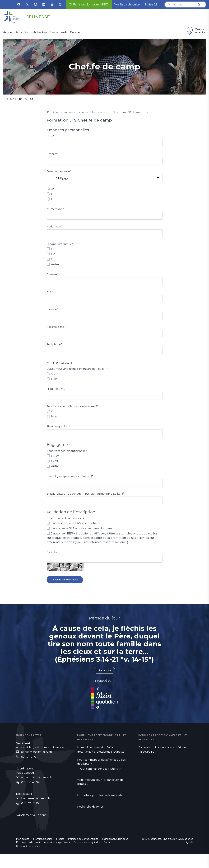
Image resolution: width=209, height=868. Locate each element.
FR (51, 257)
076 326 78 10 (30, 817)
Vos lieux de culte (127, 5)
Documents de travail (28, 856)
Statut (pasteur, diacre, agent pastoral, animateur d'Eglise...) (85, 503)
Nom (50, 136)
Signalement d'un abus (31, 829)
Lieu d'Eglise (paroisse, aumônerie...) (70, 484)
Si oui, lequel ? (56, 396)
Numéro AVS (56, 211)
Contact (108, 856)
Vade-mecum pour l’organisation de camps (100, 795)
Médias (60, 853)
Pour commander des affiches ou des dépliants (101, 775)
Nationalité (54, 229)
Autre (53, 268)
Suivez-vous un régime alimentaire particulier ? (78, 376)
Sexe (50, 191)
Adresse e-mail (57, 332)
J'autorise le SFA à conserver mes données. (80, 538)
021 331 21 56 (29, 770)
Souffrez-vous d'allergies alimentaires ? (72, 414)
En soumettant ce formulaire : (66, 528)
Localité (52, 314)
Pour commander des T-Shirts (98, 781)
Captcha (53, 562)
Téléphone (54, 350)
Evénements (59, 32)
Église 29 (151, 5)
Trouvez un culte (196, 31)
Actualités (40, 32)
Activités (22, 32)
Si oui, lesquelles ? (58, 434)
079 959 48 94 (30, 795)
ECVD (53, 469)
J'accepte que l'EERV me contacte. (74, 533)
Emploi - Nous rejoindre (87, 856)
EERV (53, 464)
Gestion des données (28, 860)
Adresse (52, 278)
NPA (50, 296)
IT (50, 262)
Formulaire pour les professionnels (100, 808)
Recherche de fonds (90, 820)
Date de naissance (59, 173)
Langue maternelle (60, 247)
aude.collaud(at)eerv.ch (37, 790)
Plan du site (23, 853)
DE (51, 252)
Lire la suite (105, 683)
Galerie (75, 32)
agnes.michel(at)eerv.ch (37, 765)
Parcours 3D (146, 764)
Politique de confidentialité (83, 853)
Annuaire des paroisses (57, 856)
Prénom (53, 155)
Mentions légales (43, 853)
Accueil (8, 32)
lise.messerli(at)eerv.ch (36, 812)
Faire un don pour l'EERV (89, 5)
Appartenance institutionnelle (67, 459)
